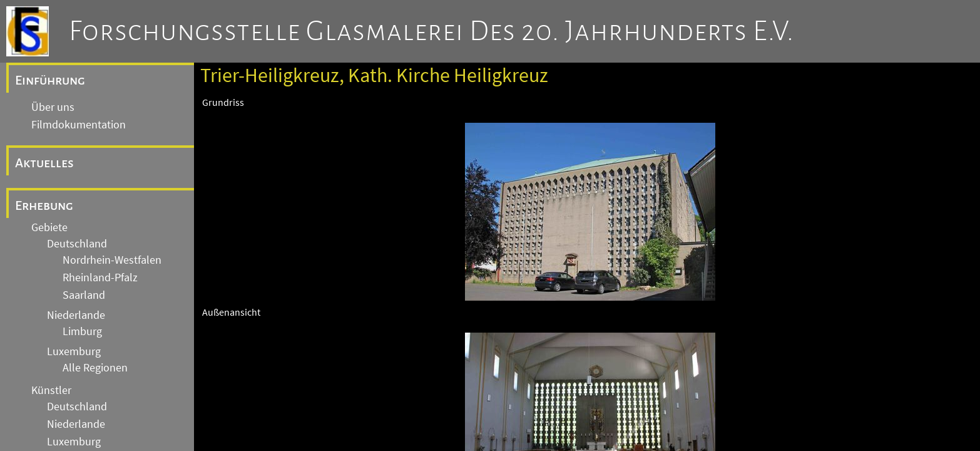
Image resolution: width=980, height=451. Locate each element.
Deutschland (77, 244)
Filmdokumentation (79, 125)
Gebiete (49, 227)
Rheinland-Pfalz (100, 277)
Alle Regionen (95, 368)
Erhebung (44, 205)
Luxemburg (74, 351)
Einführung (50, 80)
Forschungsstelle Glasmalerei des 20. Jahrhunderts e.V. (431, 31)
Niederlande (76, 315)
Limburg (82, 331)
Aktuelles (44, 163)
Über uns (53, 107)
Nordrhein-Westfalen (112, 260)
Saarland (84, 295)
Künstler (51, 390)
